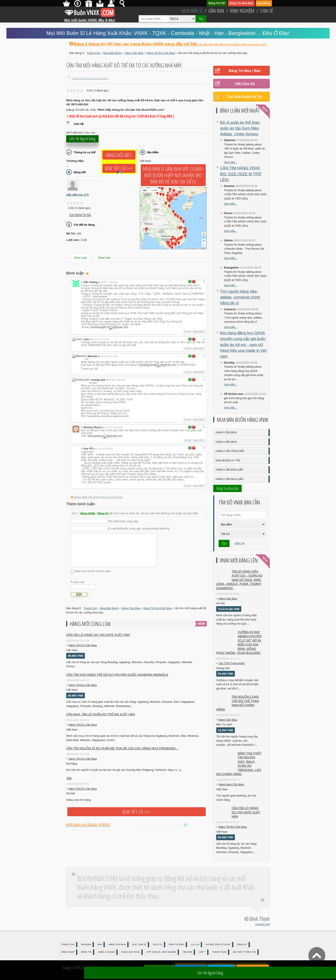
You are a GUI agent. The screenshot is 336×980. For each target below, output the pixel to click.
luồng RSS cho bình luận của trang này (98, 494)
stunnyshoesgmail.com (103, 434)
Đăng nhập (68, 952)
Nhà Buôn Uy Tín (228, 460)
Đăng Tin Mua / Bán (244, 71)
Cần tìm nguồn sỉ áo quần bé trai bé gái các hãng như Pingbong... (122, 755)
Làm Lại (240, 543)
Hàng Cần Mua (226, 442)
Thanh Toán (219, 952)
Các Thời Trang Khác (232, 663)
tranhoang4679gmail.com (107, 327)
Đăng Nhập (88, 511)
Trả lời (187, 330)
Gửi (79, 601)
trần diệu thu (77, 195)
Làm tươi (79, 589)
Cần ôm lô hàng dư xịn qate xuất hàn (98, 642)
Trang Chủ (68, 945)
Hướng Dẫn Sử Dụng (218, 945)
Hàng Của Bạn (106, 952)
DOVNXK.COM (262, 924)
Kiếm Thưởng (177, 945)
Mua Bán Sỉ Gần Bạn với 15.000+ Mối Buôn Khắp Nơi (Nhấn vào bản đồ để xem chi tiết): (173, 175)
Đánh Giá (104, 258)
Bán (100, 945)
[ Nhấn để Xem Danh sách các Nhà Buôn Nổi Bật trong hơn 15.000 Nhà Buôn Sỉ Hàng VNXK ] (121, 116)
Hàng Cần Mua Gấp (229, 479)
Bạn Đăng (264, 3)
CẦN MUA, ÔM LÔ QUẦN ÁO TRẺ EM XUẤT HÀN (100, 721)
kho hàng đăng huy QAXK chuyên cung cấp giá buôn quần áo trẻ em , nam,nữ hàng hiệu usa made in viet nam (243, 345)
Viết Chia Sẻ (244, 84)
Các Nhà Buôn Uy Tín (245, 97)
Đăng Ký (103, 511)
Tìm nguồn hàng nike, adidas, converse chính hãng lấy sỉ (240, 297)
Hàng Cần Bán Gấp (229, 470)
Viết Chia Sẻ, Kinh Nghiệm (161, 952)
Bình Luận (81, 258)
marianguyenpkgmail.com (155, 364)
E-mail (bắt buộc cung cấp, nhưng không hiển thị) (139, 526)
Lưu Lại (195, 945)
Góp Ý (202, 952)
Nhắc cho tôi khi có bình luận (93, 569)
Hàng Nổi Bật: (119, 155)
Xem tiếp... (231, 162)
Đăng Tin (86, 952)
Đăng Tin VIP (217, 3)
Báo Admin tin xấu (80, 215)
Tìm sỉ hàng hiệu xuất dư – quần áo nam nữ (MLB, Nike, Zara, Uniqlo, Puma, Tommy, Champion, (239, 580)
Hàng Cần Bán (226, 432)
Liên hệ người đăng (82, 141)
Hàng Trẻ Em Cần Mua (83, 652)
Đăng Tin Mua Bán (241, 3)
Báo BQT (199, 330)
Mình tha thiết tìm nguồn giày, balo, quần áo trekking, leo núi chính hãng (239, 764)
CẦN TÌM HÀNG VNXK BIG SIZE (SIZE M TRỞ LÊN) (241, 174)
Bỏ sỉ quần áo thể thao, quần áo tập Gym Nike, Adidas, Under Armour (240, 128)
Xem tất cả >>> (119, 168)
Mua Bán (86, 945)
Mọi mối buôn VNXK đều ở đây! (90, 19)
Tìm (201, 19)
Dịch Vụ (157, 945)
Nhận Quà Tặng (131, 952)
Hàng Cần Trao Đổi (230, 451)
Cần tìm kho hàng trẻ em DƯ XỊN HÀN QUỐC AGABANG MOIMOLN (117, 682)
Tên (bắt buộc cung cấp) (123, 519)
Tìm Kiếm (187, 952)
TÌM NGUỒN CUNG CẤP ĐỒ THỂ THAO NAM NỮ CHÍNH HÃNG (238, 703)
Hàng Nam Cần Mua (231, 784)
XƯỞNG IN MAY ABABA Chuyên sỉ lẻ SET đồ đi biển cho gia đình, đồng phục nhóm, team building (239, 643)
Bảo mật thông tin (244, 952)
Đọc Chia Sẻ (139, 945)
